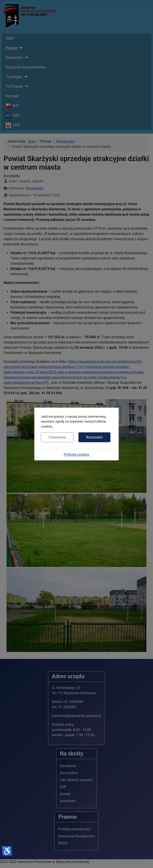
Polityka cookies (76, 455)
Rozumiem (94, 437)
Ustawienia (57, 437)
